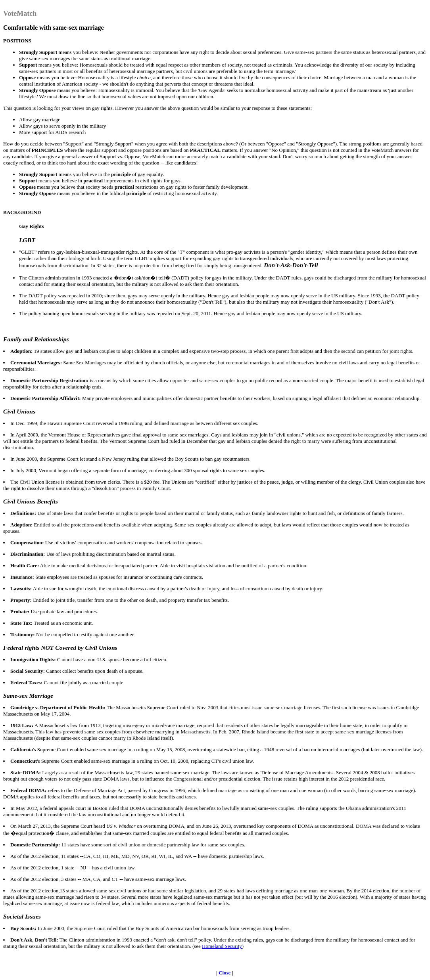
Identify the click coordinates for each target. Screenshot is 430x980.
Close (225, 973)
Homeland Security (222, 946)
